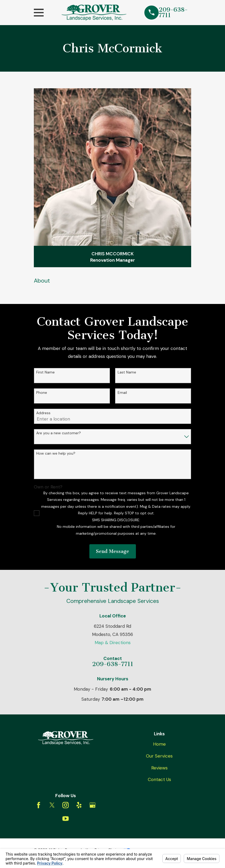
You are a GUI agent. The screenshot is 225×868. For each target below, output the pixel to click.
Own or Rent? (48, 487)
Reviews (159, 768)
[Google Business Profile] (93, 805)
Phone (42, 393)
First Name (45, 372)
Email (122, 393)
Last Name (127, 372)
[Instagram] (66, 805)
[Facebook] (39, 805)
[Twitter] (52, 805)
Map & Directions (113, 643)
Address (43, 413)
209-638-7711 (173, 13)
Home (159, 744)
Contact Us (159, 779)
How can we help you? (56, 453)
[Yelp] (79, 805)
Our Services (159, 756)
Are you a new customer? (59, 433)
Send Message (113, 551)
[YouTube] (66, 819)
